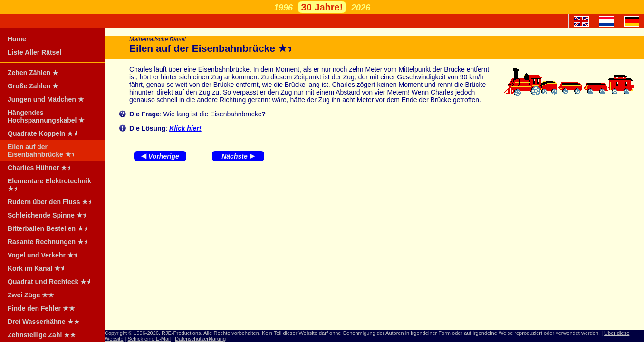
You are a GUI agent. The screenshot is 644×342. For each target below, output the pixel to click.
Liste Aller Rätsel (34, 52)
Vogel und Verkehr (45, 255)
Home (17, 39)
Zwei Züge (31, 295)
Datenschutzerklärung (200, 339)
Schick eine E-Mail (149, 339)
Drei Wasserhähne (44, 322)
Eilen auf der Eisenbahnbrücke (44, 151)
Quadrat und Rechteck (52, 282)
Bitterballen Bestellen (50, 228)
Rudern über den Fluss (53, 202)
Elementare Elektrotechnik (49, 185)
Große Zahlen (33, 86)
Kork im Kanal (39, 268)
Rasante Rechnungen (50, 242)
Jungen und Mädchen (46, 99)
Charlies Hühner (42, 168)
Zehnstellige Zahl (42, 335)
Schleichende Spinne (50, 215)
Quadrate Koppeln (45, 133)
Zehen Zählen (33, 73)
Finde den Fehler (41, 308)
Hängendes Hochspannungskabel (46, 116)
